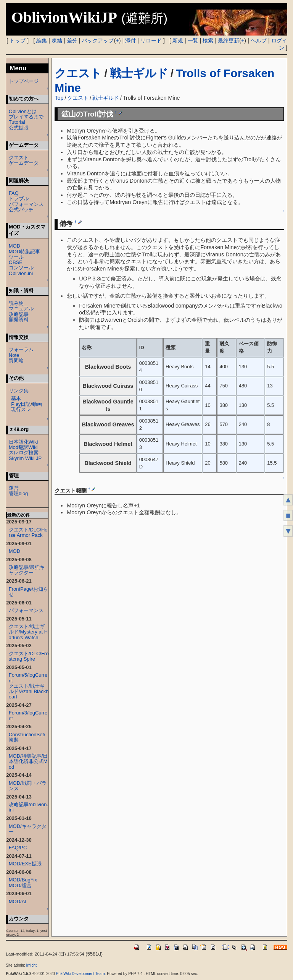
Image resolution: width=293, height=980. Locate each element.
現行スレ (21, 409)
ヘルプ (259, 40)
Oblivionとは (23, 111)
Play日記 (21, 404)
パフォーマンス (26, 204)
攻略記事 (19, 314)
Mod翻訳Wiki (23, 447)
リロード (151, 40)
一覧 (193, 40)
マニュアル (21, 309)
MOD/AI (18, 901)
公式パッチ (21, 210)
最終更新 (229, 40)
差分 (72, 40)
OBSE (16, 262)
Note (14, 355)
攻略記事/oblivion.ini (28, 807)
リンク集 (19, 391)
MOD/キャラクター (28, 829)
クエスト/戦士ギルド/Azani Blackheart (29, 691)
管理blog (19, 493)
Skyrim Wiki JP (25, 458)
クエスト (78, 73)
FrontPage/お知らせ (28, 592)
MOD (14, 246)
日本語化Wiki (23, 442)
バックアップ (98, 40)
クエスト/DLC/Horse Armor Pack (28, 532)
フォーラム (21, 349)
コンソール (21, 268)
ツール (16, 257)
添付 (130, 40)
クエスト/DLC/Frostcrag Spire (29, 656)
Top (59, 98)
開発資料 (19, 320)
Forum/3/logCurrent (28, 715)
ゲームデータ (24, 163)
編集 (42, 40)
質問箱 (16, 360)
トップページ (24, 81)
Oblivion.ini (21, 273)
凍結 (57, 40)
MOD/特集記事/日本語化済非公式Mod (28, 761)
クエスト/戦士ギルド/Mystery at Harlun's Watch (28, 632)
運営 (14, 488)
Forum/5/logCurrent (28, 678)
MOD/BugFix (23, 880)
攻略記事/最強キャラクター (27, 570)
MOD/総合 (20, 885)
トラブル (19, 198)
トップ (18, 40)
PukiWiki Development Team (80, 974)
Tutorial (17, 122)
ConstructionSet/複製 (27, 737)
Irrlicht (31, 965)
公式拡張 (19, 128)
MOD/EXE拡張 (25, 864)
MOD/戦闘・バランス (28, 786)
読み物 (16, 303)
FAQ (14, 193)
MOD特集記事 (24, 252)
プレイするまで (26, 117)
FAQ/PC (18, 848)
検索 (208, 40)
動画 (37, 404)
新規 (178, 40)
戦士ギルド (139, 73)
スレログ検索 (24, 453)
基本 (16, 398)
